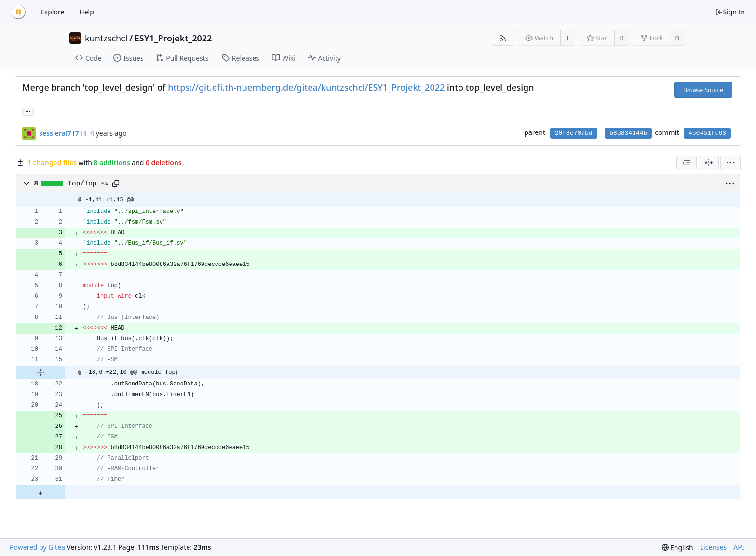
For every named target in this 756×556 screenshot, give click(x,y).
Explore (52, 12)
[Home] (18, 12)
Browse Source (703, 90)
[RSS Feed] (503, 38)
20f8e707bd (574, 133)
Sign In (730, 12)
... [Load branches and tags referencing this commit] (28, 111)
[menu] (730, 163)
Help (87, 12)
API (739, 547)
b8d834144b (628, 133)
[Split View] (709, 163)
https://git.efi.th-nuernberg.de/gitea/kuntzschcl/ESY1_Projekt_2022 (306, 87)
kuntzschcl (106, 38)
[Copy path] (116, 184)
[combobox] (687, 163)
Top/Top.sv (89, 184)
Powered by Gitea (37, 547)
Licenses (714, 547)
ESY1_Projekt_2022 (173, 38)
